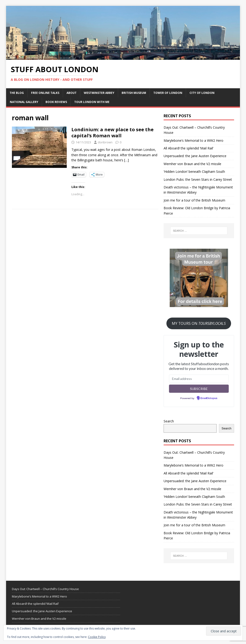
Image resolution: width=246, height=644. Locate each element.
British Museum (134, 93)
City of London (202, 93)
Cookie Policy (97, 637)
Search (169, 421)
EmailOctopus (209, 398)
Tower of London (168, 93)
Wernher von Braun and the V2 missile (192, 164)
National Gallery (24, 102)
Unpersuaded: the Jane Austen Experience (195, 156)
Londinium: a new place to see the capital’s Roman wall (112, 133)
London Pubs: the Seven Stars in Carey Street (198, 179)
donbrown (105, 142)
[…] (127, 160)
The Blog (17, 93)
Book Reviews (56, 102)
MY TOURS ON (199, 323)
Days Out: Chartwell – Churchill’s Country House (45, 589)
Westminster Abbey (99, 93)
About (72, 93)
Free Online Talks (45, 93)
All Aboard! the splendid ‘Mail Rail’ (188, 148)
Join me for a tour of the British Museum (194, 200)
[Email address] (199, 379)
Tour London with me (92, 102)
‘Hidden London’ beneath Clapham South (194, 172)
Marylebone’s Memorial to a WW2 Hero (193, 140)
